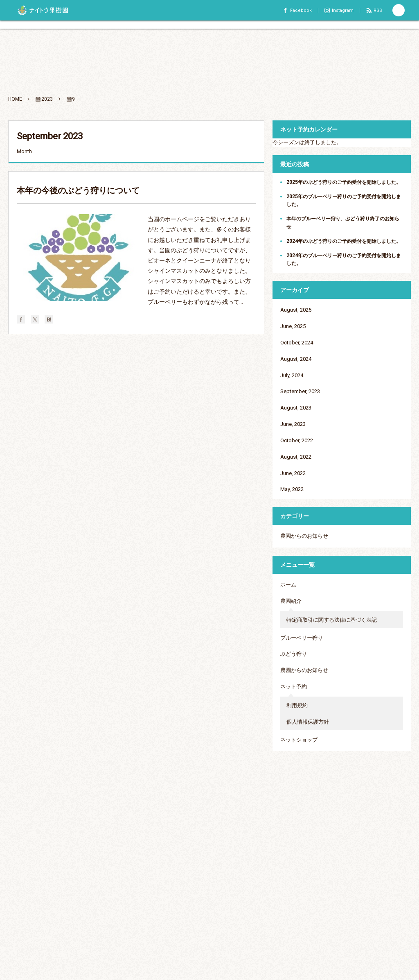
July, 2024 (292, 375)
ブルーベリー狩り (302, 638)
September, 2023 (300, 391)
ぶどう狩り (294, 654)
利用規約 (297, 705)
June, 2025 (293, 326)
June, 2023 (293, 424)
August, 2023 (296, 408)
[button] (399, 10)
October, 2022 (297, 440)
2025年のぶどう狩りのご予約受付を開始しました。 (344, 182)
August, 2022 (296, 457)
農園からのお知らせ (304, 536)
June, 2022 (293, 473)
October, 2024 (297, 343)
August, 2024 (296, 359)
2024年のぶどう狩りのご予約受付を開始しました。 (344, 241)
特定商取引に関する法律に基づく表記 (332, 620)
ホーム (288, 585)
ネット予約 (294, 687)
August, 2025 (296, 310)
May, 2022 (292, 489)
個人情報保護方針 (308, 722)
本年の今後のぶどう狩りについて (78, 190)
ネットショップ (299, 740)
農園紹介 (291, 601)
